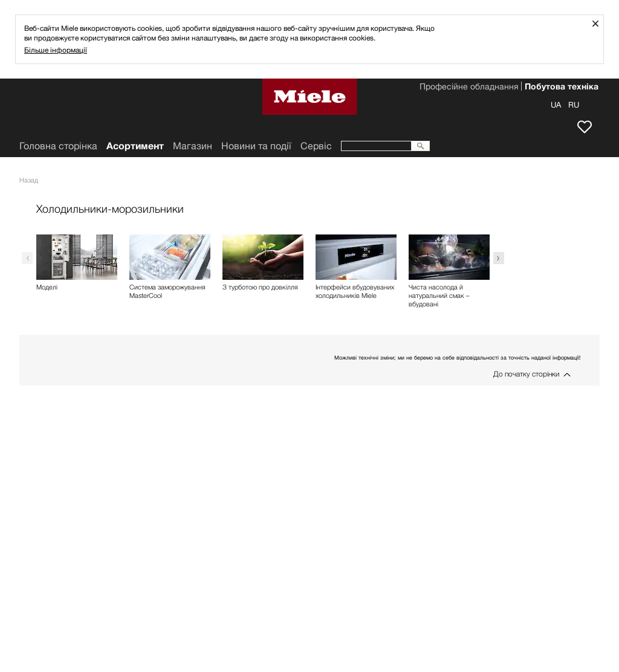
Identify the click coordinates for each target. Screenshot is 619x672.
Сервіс (316, 146)
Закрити (600, 23)
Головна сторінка (58, 146)
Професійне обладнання (469, 88)
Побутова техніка (562, 88)
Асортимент (135, 146)
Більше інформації (56, 50)
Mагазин (193, 146)
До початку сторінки (526, 374)
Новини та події (256, 146)
